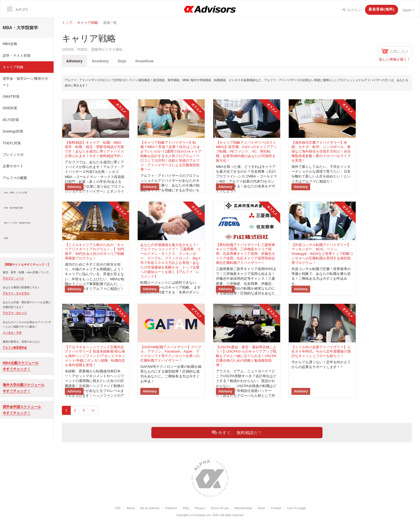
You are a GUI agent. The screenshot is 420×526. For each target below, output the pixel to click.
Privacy (200, 508)
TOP (118, 508)
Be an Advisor (150, 508)
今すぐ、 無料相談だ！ (237, 432)
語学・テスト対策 (17, 56)
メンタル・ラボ (12, 333)
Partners (171, 508)
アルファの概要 (15, 178)
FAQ (186, 508)
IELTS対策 (11, 120)
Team (261, 508)
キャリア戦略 (13, 67)
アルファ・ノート (13, 278)
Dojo (122, 61)
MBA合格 (10, 44)
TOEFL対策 (12, 143)
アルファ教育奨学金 (15, 348)
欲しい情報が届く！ (395, 59)
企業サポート (13, 166)
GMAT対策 (11, 97)
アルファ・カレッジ (15, 313)
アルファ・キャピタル (16, 293)
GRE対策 (10, 108)
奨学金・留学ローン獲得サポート (25, 82)
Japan (408, 10)
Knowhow (145, 61)
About (131, 508)
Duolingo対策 (13, 131)
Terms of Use (220, 508)
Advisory (74, 61)
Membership (243, 508)
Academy (100, 61)
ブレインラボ (13, 155)
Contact (276, 508)
